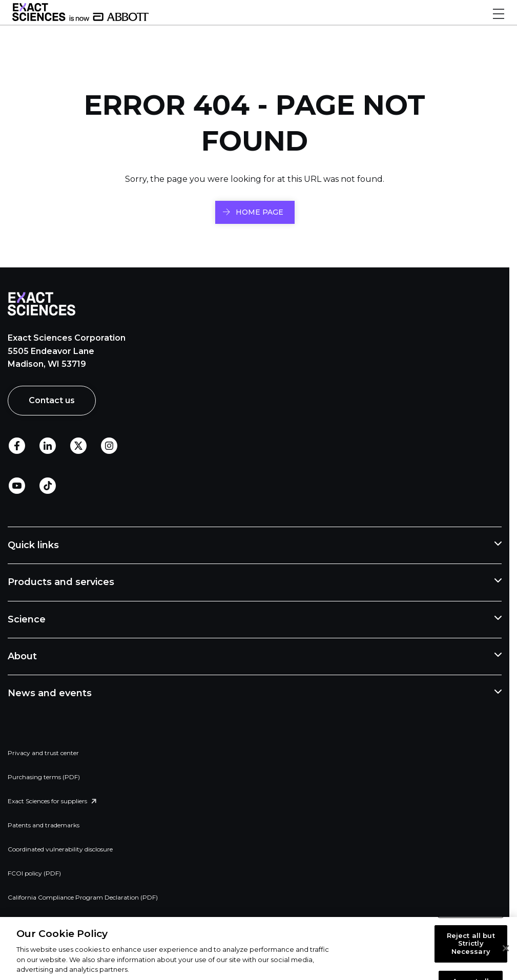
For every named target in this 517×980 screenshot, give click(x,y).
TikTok (48, 486)
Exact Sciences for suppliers (47, 801)
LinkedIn (48, 446)
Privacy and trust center (43, 753)
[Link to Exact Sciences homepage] (80, 18)
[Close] (506, 948)
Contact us (52, 400)
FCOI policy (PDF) (34, 873)
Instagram (109, 446)
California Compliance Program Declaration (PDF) (83, 897)
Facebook (17, 446)
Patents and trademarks (44, 825)
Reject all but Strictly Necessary (471, 943)
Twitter (78, 446)
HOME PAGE (260, 212)
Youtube (17, 486)
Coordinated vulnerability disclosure (60, 849)
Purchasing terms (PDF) (44, 777)
